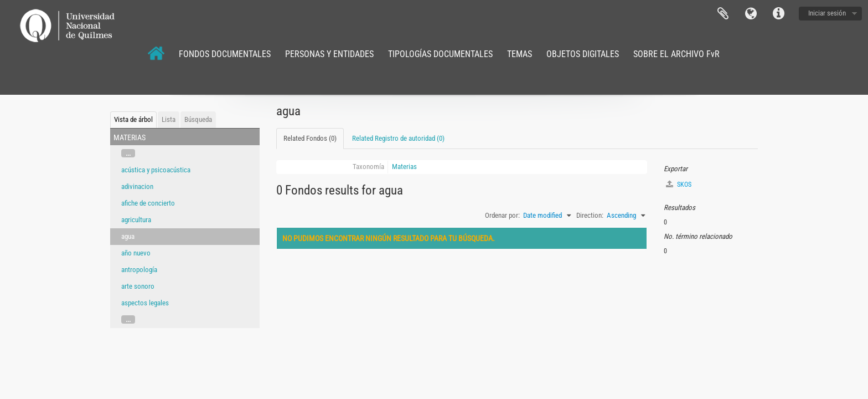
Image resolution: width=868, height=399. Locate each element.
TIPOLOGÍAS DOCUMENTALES (440, 54)
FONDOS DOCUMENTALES (225, 54)
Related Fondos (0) (310, 138)
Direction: (590, 215)
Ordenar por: (502, 215)
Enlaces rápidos (778, 14)
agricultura (136, 220)
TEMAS (520, 54)
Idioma (751, 14)
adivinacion (137, 186)
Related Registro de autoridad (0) (398, 138)
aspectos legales (145, 303)
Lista (169, 119)
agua (128, 236)
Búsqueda (198, 119)
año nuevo (136, 253)
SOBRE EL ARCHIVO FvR (676, 54)
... (128, 153)
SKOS (679, 184)
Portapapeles (723, 14)
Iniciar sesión (827, 13)
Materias (404, 167)
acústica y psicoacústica (156, 170)
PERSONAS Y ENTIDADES (329, 54)
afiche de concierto (148, 203)
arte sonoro (138, 286)
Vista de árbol (133, 119)
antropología (139, 270)
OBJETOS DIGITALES (583, 54)
